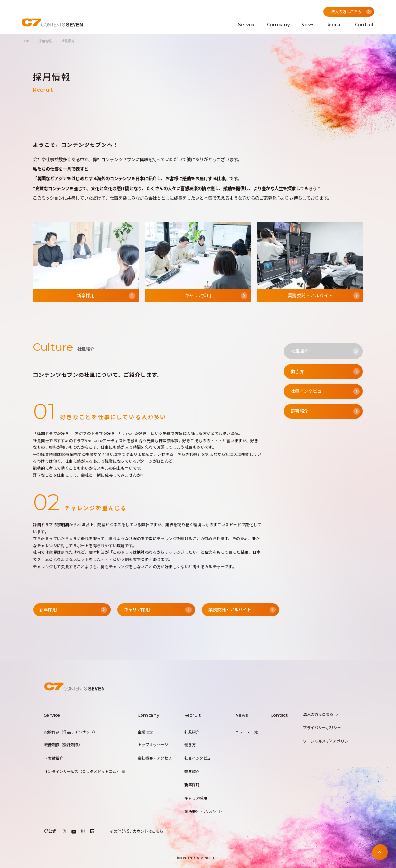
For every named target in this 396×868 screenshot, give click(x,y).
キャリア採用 (196, 798)
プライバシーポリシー (322, 728)
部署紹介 (192, 772)
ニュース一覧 (246, 732)
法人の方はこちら (321, 715)
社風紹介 (192, 732)
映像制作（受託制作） (63, 745)
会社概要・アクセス (155, 758)
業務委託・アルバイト (203, 812)
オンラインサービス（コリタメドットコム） (85, 772)
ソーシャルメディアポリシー (327, 741)
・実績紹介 (54, 758)
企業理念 (145, 732)
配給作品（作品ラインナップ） (71, 732)
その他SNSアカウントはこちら (137, 831)
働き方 (190, 745)
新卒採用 (192, 785)
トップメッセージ (153, 745)
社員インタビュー (199, 758)
